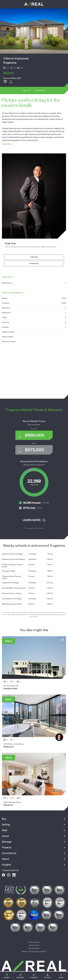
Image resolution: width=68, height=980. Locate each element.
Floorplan (40, 90)
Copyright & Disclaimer (34, 528)
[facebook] (4, 875)
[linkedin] (14, 875)
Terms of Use (34, 945)
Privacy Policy (34, 942)
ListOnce (42, 951)
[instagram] (9, 875)
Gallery (27, 90)
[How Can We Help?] (34, 968)
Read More (8, 144)
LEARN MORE (34, 520)
